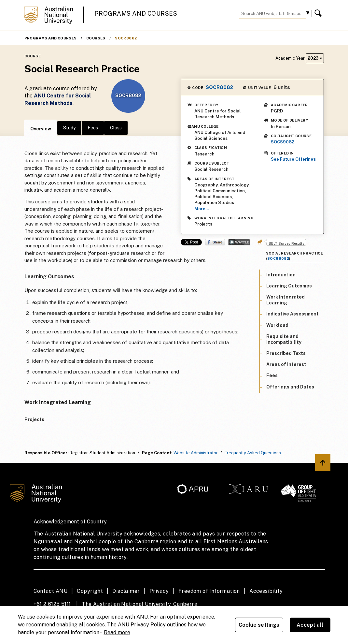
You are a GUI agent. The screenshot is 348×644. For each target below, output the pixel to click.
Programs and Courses (136, 14)
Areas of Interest (286, 364)
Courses (96, 38)
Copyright (90, 591)
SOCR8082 (126, 38)
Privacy (159, 591)
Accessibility (266, 591)
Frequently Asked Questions (253, 453)
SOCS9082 (283, 142)
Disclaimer (126, 591)
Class (116, 128)
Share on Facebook (215, 242)
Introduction (281, 275)
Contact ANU (50, 591)
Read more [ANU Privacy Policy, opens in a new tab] (117, 632)
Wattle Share (239, 242)
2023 (315, 58)
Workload (277, 325)
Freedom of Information (209, 591)
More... (202, 209)
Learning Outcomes (289, 286)
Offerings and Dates (290, 387)
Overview (41, 129)
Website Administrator (196, 453)
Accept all (310, 625)
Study (69, 128)
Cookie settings (259, 625)
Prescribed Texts (286, 353)
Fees (93, 128)
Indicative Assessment (292, 314)
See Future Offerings (293, 159)
